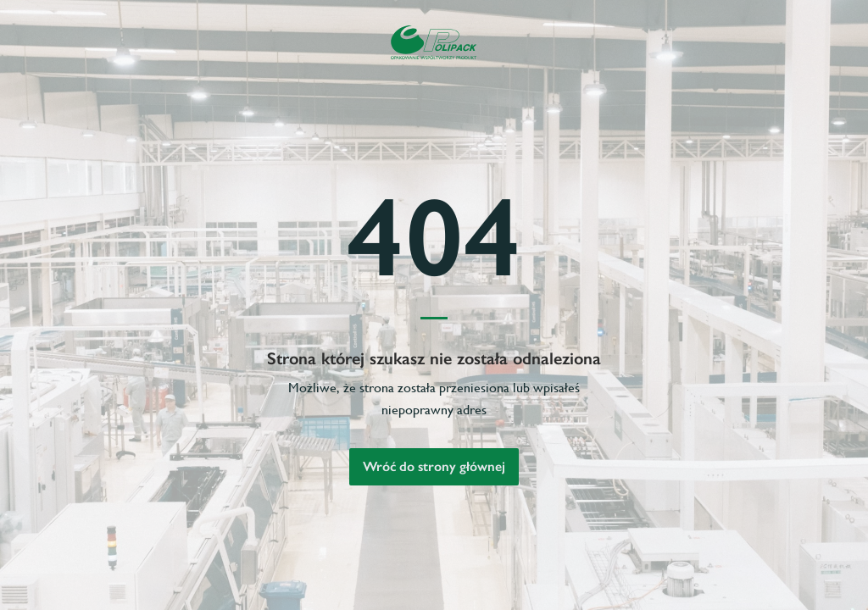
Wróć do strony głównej (434, 466)
